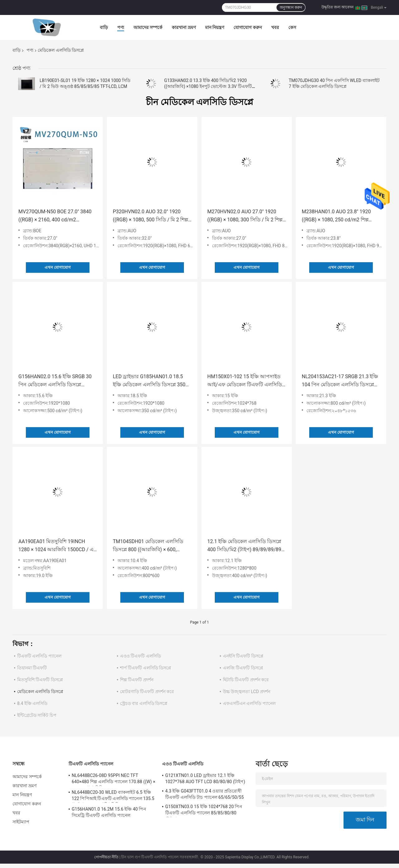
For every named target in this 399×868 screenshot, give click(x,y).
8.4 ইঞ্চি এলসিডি (32, 703)
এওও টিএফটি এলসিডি (140, 656)
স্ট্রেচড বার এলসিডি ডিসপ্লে (144, 703)
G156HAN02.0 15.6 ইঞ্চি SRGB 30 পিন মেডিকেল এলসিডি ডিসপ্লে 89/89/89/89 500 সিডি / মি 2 (55, 381)
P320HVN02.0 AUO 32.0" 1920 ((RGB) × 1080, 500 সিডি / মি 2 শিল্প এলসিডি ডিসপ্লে (150, 216)
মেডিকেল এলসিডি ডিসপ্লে (40, 692)
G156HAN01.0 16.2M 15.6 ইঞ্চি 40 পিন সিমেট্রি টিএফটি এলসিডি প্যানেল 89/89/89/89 (109, 813)
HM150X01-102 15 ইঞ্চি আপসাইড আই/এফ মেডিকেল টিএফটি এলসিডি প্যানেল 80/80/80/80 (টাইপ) (245, 381)
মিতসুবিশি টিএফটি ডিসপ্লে (40, 680)
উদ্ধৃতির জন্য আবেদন (337, 7)
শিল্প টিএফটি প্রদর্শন (137, 680)
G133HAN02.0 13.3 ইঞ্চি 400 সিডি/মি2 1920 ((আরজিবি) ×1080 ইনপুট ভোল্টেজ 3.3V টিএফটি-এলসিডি (209, 86)
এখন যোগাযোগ (58, 267)
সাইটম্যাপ (21, 822)
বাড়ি (104, 27)
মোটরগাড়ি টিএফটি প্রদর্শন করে (147, 692)
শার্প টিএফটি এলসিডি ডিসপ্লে (146, 668)
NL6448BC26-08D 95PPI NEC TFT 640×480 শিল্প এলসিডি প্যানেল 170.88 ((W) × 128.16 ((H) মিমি (113, 779)
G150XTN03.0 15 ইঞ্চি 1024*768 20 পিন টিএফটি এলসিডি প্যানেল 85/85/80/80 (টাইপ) (204, 811)
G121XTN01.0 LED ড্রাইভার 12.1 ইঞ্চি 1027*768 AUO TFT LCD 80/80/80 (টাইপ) (205, 779)
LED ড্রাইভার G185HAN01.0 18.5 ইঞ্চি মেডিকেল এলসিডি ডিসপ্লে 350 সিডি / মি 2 (149, 381)
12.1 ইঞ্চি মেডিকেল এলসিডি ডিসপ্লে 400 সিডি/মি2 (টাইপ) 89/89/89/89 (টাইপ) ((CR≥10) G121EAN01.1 (244, 546)
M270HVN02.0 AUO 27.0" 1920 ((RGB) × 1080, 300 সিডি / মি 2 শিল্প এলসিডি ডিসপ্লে (245, 216)
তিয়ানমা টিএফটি (32, 668)
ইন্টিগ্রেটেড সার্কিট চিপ (37, 715)
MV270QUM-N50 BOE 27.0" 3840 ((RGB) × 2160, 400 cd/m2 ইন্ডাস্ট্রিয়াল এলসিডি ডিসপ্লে (55, 216)
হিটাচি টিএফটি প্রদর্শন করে (246, 680)
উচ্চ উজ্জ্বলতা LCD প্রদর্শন (247, 692)
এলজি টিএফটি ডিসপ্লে (243, 668)
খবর (275, 27)
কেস (292, 27)
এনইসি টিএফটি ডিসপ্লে (243, 656)
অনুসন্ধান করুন (291, 7)
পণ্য (121, 27)
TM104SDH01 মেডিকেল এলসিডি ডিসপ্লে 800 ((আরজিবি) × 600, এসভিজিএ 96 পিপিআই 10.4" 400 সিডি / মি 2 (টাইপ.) (148, 546)
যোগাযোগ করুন (248, 27)
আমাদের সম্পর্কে (148, 27)
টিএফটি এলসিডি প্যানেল (39, 656)
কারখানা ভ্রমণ (184, 27)
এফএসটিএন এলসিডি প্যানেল (249, 703)
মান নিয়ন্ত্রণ (215, 27)
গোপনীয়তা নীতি (106, 857)
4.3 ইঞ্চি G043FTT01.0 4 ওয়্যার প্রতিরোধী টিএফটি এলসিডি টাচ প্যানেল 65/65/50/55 (204, 794)
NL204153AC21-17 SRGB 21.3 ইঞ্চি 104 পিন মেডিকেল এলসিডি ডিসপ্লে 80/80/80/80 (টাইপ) (340, 381)
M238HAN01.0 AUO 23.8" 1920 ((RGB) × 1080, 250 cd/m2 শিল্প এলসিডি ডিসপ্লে (336, 216)
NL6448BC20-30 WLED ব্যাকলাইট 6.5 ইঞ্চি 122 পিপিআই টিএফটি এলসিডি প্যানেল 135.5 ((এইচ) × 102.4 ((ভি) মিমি (113, 796)
